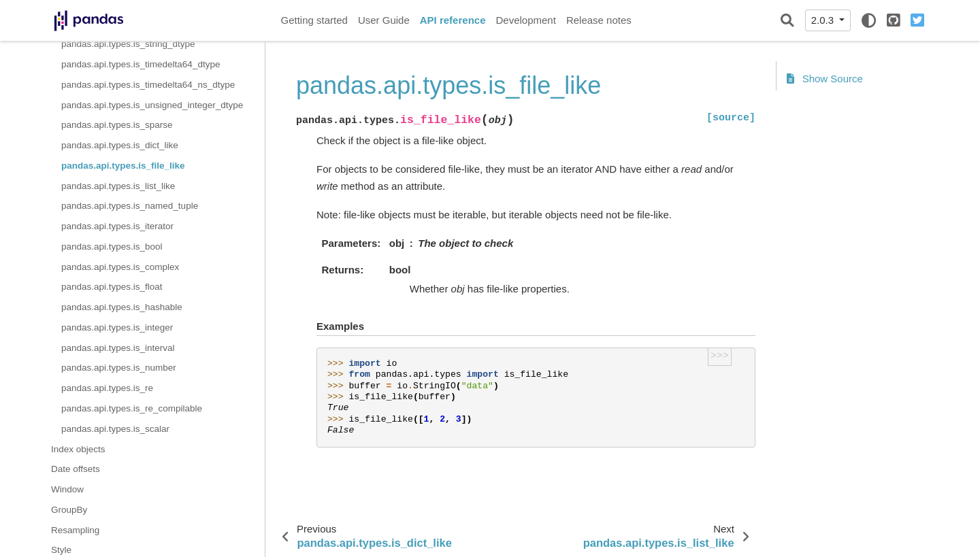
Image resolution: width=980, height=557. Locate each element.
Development (525, 20)
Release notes (599, 20)
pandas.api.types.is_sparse (117, 125)
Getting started (314, 20)
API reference (453, 20)
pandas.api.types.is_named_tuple (130, 206)
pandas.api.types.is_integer (117, 327)
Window (67, 489)
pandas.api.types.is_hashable (122, 307)
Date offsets (76, 469)
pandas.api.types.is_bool (112, 247)
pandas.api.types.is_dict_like (120, 145)
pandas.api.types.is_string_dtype (128, 44)
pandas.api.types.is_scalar (115, 429)
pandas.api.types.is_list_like (118, 186)
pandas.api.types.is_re (107, 388)
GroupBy (69, 510)
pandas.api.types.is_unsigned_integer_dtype (152, 105)
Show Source (825, 79)
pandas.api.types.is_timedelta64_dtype (141, 64)
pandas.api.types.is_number (119, 368)
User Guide (384, 20)
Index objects (78, 449)
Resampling (75, 530)
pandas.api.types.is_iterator (117, 226)
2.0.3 (824, 20)
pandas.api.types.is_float (112, 287)
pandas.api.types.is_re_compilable (132, 408)
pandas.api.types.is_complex (120, 267)
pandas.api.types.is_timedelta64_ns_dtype (148, 85)
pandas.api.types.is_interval (118, 348)
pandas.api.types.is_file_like (123, 166)
